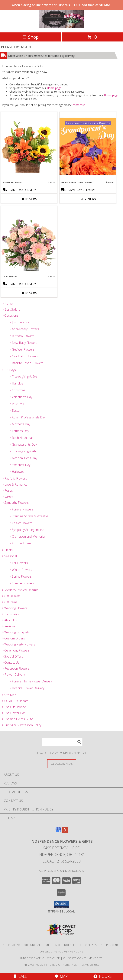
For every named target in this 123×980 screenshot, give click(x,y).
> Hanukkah (17, 383)
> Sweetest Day (20, 465)
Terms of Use (90, 965)
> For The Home (20, 543)
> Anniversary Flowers (24, 329)
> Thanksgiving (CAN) (23, 451)
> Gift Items (10, 602)
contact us (79, 105)
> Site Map (9, 695)
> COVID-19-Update (15, 701)
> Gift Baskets (11, 596)
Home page (54, 88)
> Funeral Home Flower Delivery (31, 681)
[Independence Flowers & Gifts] (62, 27)
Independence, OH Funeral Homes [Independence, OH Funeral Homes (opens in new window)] (27, 945)
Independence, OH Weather (40, 958)
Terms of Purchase (63, 965)
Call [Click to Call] (20, 976)
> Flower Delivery (13, 675)
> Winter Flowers (21, 570)
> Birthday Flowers (22, 336)
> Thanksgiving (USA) (23, 377)
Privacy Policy (34, 965)
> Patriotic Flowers (14, 478)
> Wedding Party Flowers (18, 644)
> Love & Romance (15, 484)
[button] (61, 904)
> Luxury (8, 497)
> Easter (15, 411)
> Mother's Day (20, 424)
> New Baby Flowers (23, 343)
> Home (7, 303)
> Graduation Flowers (24, 356)
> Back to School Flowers (26, 363)
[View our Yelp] (65, 832)
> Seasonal (9, 556)
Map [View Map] (61, 976)
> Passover (17, 404)
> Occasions (10, 315)
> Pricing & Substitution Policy (22, 725)
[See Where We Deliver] (62, 764)
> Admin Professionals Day (27, 417)
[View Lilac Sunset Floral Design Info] (29, 240)
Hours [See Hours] (103, 976)
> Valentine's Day (21, 397)
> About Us (9, 620)
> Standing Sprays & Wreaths (29, 516)
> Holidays (9, 370)
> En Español (11, 614)
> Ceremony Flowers (16, 650)
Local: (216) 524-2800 (62, 861)
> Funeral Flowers (21, 509)
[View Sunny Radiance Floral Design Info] (29, 146)
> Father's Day (19, 431)
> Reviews (9, 626)
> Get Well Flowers (22, 349)
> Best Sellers (11, 309)
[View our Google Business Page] (58, 832)
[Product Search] (62, 742)
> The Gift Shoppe (14, 707)
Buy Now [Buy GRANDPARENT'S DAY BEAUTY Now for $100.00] (88, 199)
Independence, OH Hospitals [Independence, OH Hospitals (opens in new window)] (76, 945)
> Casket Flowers (21, 523)
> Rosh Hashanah (21, 438)
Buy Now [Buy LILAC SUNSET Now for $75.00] (29, 293)
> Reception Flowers (16, 668)
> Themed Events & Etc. (18, 719)
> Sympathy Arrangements (27, 530)
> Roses (7, 490)
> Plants (7, 550)
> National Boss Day (23, 458)
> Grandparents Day (23, 444)
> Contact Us (11, 662)
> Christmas (17, 390)
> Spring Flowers (21, 576)
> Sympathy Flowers (15, 503)
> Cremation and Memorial (27, 536)
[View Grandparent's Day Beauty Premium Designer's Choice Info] (88, 146)
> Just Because (19, 322)
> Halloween (18, 472)
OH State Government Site (83, 958)
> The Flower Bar (13, 713)
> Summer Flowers (22, 583)
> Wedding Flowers (15, 608)
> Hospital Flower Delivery (27, 688)
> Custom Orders (13, 638)
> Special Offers (12, 656)
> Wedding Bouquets (16, 632)
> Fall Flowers (19, 563)
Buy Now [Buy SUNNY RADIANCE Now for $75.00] (29, 199)
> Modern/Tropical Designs (20, 590)
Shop (31, 37)
